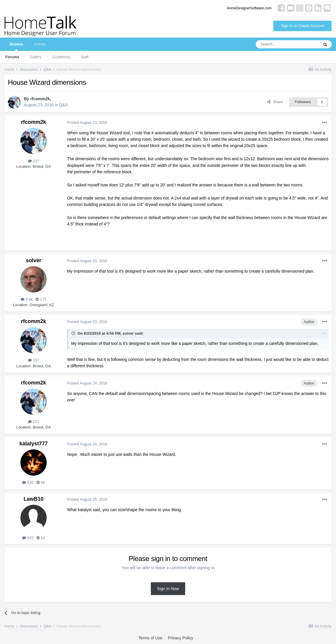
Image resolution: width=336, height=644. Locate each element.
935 (28, 482)
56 (41, 482)
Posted (87, 122)
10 (41, 538)
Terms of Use (150, 638)
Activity (40, 44)
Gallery (36, 57)
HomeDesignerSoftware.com (249, 8)
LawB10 (34, 499)
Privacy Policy (180, 638)
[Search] (287, 44)
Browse (16, 46)
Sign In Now (168, 589)
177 (41, 299)
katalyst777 (33, 444)
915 (28, 538)
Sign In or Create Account (302, 26)
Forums (12, 57)
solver (33, 260)
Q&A (64, 105)
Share (275, 102)
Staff (84, 57)
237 (34, 161)
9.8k (27, 299)
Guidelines (61, 57)
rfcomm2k (40, 99)
